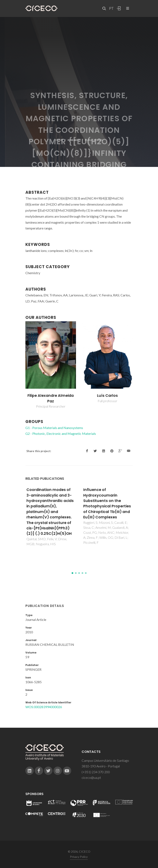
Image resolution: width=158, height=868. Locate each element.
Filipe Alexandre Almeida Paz (51, 398)
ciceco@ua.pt (91, 777)
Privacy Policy (79, 857)
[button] (72, 573)
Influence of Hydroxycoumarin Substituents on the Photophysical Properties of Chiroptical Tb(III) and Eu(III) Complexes (107, 503)
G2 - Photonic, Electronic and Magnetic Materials (61, 433)
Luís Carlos (107, 396)
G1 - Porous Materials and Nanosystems (54, 428)
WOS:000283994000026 (44, 707)
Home (59, 140)
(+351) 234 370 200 (96, 772)
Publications (94, 140)
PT (111, 8)
